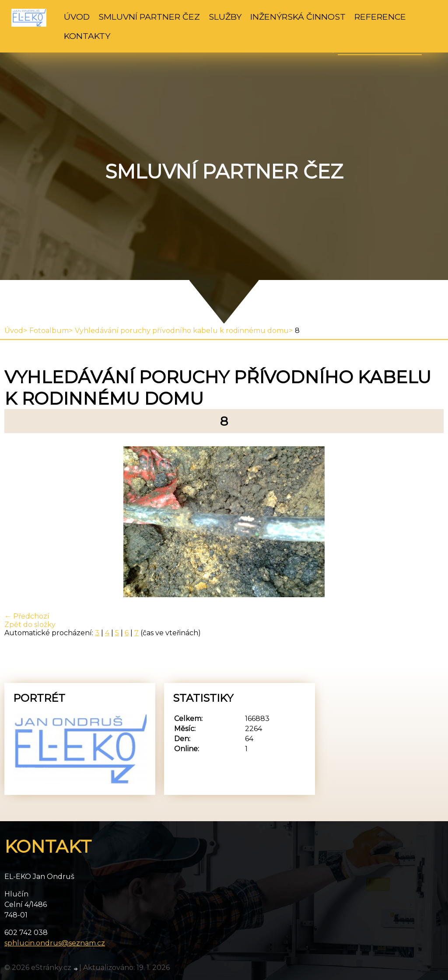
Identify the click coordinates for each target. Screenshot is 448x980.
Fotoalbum (49, 331)
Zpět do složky (30, 625)
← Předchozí (27, 616)
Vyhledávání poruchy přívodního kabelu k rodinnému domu (182, 331)
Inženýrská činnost (298, 17)
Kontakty (87, 36)
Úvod (77, 17)
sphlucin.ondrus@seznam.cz (55, 943)
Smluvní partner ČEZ (149, 17)
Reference (380, 17)
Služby (225, 17)
